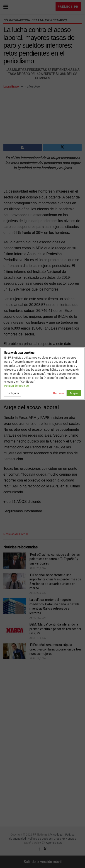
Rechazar (59, 393)
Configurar (13, 393)
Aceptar (74, 393)
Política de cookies (17, 386)
